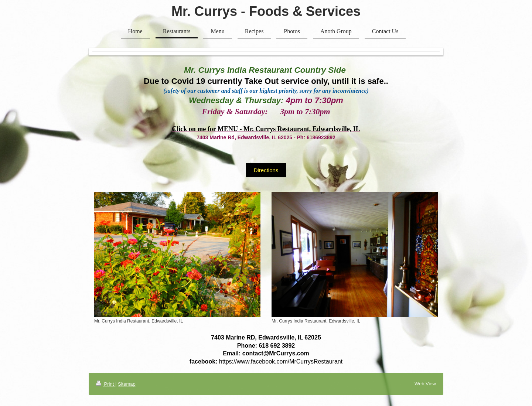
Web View (425, 384)
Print (106, 384)
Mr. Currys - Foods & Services (266, 11)
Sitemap (127, 384)
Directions (266, 170)
